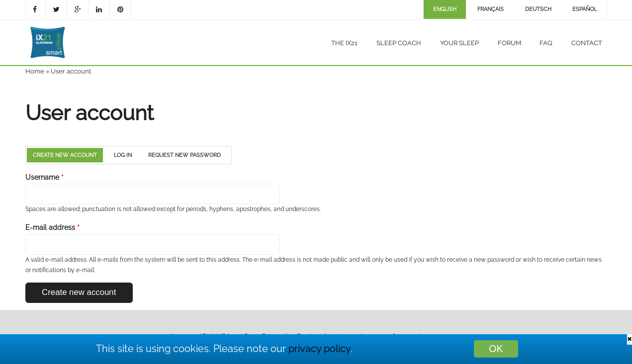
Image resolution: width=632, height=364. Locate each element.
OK (496, 349)
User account (71, 71)
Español (585, 9)
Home (35, 71)
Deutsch (538, 9)
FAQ (546, 43)
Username (45, 177)
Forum (509, 43)
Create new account (68, 155)
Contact (587, 43)
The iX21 (344, 43)
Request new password (184, 155)
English (445, 9)
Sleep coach (399, 43)
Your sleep (459, 43)
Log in (123, 155)
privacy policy (319, 349)
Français (491, 9)
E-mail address (52, 227)
